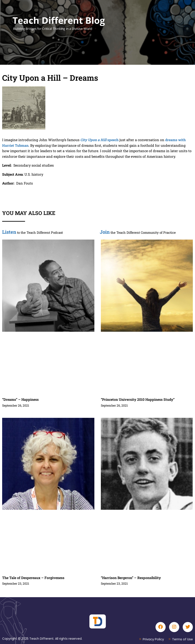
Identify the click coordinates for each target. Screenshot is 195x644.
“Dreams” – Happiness (20, 399)
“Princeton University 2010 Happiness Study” (138, 399)
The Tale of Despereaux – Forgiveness (33, 578)
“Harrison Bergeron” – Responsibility (131, 578)
